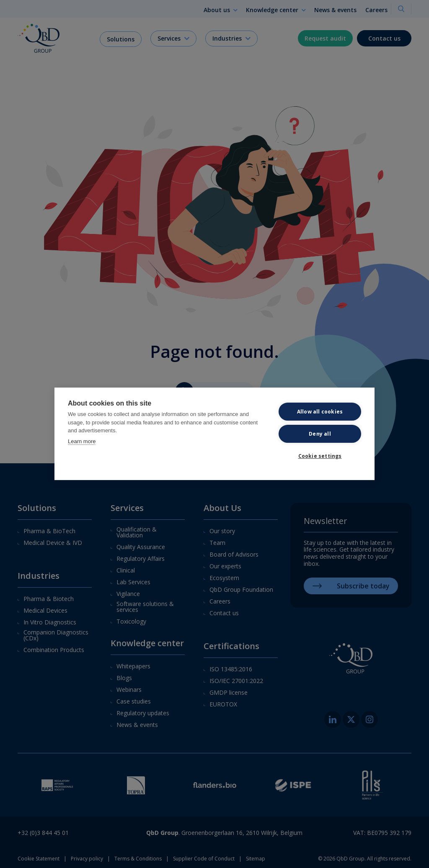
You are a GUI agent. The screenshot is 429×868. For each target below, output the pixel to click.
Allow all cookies (320, 413)
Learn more (82, 443)
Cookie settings (320, 457)
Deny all (320, 435)
